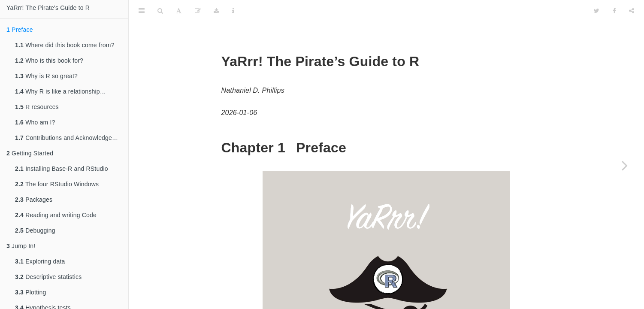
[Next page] (625, 165)
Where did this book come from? (65, 45)
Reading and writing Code (56, 215)
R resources (37, 107)
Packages (34, 200)
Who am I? (35, 122)
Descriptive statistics (48, 277)
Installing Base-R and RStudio (62, 169)
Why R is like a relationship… (60, 91)
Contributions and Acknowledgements (72, 138)
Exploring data (40, 261)
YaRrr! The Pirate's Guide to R (48, 8)
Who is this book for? (49, 61)
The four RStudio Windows (57, 184)
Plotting (30, 292)
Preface (20, 30)
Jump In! (21, 246)
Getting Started (30, 153)
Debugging (35, 230)
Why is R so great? (46, 76)
